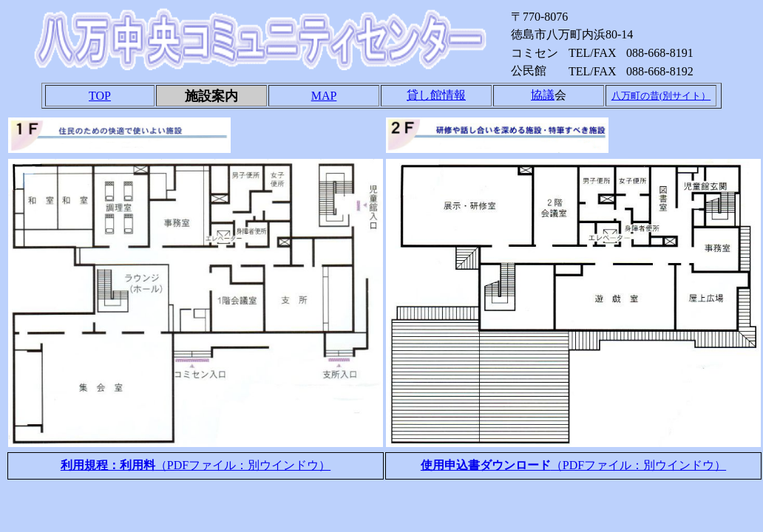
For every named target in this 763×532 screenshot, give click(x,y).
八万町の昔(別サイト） (661, 96)
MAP (324, 96)
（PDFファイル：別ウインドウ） (196, 465)
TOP (100, 96)
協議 (543, 95)
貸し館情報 (436, 95)
